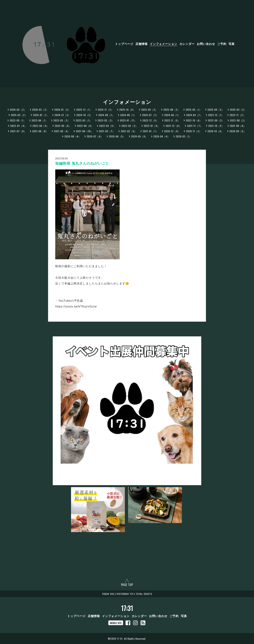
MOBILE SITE (116, 623)
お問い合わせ (206, 44)
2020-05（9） (139, 136)
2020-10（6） (216, 131)
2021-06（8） (40, 131)
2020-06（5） (117, 136)
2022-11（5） (172, 120)
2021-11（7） (195, 126)
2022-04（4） (85, 126)
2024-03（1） (194, 115)
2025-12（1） (84, 110)
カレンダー (187, 44)
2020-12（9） (172, 131)
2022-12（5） (150, 120)
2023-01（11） (128, 120)
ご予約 (222, 44)
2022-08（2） (238, 120)
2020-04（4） (162, 136)
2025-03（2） (238, 110)
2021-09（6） (238, 126)
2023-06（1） (40, 120)
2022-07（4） (18, 126)
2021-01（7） (150, 131)
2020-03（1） (184, 136)
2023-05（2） (62, 120)
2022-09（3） (216, 120)
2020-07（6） (95, 136)
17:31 (127, 608)
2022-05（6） (63, 126)
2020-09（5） (238, 131)
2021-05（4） (62, 131)
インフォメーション (164, 44)
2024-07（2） (150, 115)
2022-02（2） (130, 126)
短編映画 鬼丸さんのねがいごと (82, 163)
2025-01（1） (41, 115)
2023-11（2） (237, 115)
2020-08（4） (73, 136)
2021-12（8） (173, 126)
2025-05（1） (194, 110)
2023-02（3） (106, 120)
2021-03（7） (107, 131)
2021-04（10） (84, 131)
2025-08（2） (172, 110)
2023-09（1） (18, 120)
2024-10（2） (84, 115)
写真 (232, 44)
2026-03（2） (18, 110)
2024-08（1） (128, 115)
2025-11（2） (106, 110)
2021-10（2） (216, 126)
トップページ (124, 44)
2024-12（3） (63, 115)
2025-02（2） (19, 115)
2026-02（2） (40, 110)
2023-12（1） (216, 115)
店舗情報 (142, 44)
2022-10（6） (194, 120)
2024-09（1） (106, 115)
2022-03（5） (107, 126)
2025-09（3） (149, 110)
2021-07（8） (18, 131)
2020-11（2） (194, 131)
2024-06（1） (172, 115)
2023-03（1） (84, 120)
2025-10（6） (127, 110)
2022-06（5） (41, 126)
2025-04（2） (216, 110)
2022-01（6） (152, 126)
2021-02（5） (129, 131)
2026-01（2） (62, 110)
